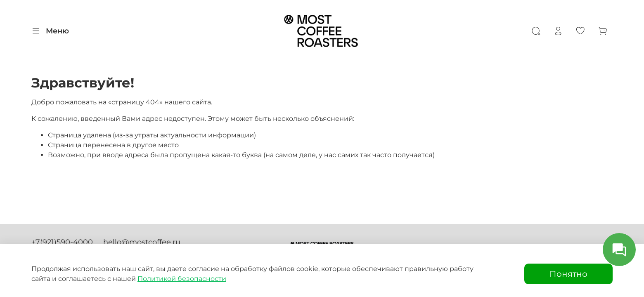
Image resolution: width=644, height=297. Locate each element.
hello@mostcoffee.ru (142, 242)
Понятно (568, 274)
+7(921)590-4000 (62, 242)
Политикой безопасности (182, 279)
